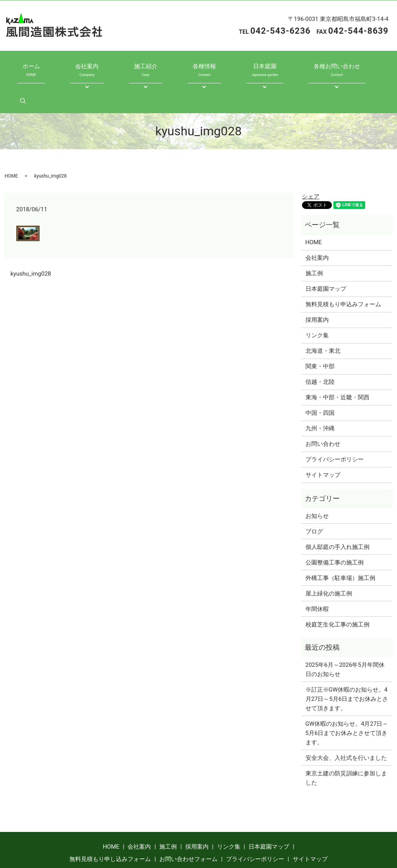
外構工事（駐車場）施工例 (340, 547)
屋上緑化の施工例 (329, 563)
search (363, 66)
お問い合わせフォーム (188, 828)
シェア (311, 166)
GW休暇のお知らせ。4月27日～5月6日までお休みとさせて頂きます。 (347, 702)
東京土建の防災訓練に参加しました (346, 747)
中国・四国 (320, 382)
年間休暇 (317, 578)
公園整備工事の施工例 (335, 531)
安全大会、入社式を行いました (346, 727)
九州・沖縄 (320, 397)
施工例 (314, 242)
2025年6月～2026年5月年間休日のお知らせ (345, 638)
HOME (11, 145)
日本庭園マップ (326, 258)
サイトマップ (323, 444)
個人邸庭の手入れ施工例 (337, 516)
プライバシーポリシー (335, 428)
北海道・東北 (323, 320)
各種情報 (189, 66)
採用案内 (317, 289)
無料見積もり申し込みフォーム (110, 828)
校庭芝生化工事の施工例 (337, 594)
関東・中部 (320, 335)
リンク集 (317, 304)
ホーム (38, 66)
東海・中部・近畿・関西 (337, 366)
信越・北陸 (320, 351)
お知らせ (317, 485)
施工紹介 (138, 66)
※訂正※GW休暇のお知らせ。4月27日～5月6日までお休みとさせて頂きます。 (347, 668)
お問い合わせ (323, 413)
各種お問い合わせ (306, 66)
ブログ (314, 500)
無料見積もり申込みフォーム (343, 273)
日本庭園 (241, 66)
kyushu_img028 (31, 243)
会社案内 (86, 66)
